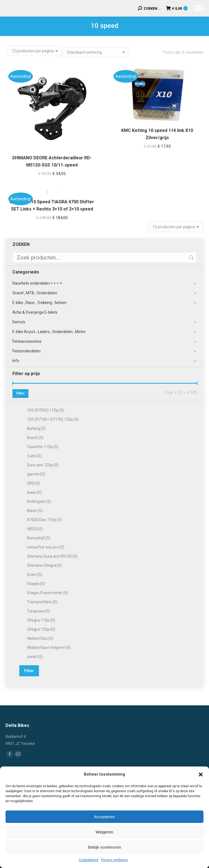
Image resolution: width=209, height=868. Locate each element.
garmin (36, 474)
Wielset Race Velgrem (49, 648)
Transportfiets (42, 602)
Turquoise (39, 611)
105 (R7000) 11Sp (46, 410)
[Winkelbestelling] (96, 52)
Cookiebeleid (88, 860)
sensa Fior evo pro (46, 547)
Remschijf (39, 538)
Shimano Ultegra (44, 565)
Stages (36, 584)
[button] (201, 775)
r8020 (35, 529)
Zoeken (191, 258)
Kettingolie (39, 501)
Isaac (34, 492)
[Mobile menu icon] (198, 8)
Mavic (35, 511)
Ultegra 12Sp (41, 629)
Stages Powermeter (47, 593)
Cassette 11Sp (43, 447)
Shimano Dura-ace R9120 (52, 556)
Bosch (35, 438)
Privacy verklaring (114, 860)
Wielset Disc (40, 638)
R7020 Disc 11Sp (44, 520)
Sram (35, 575)
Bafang (36, 428)
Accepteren (105, 817)
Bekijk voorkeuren (104, 847)
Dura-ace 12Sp (43, 465)
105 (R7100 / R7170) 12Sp (53, 419)
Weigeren (105, 832)
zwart (35, 657)
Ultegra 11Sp (41, 620)
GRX (34, 483)
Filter (20, 393)
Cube (34, 456)
